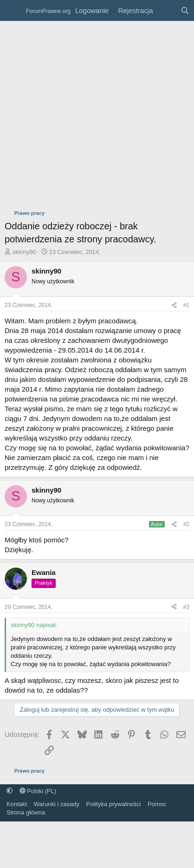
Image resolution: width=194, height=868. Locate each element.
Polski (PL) (38, 791)
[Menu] (13, 11)
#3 (186, 607)
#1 (186, 305)
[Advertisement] (87, 113)
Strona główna (26, 812)
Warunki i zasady (57, 804)
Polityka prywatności (114, 804)
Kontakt (17, 804)
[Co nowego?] (166, 10)
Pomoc (157, 804)
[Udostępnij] (174, 305)
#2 (186, 524)
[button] (10, 791)
